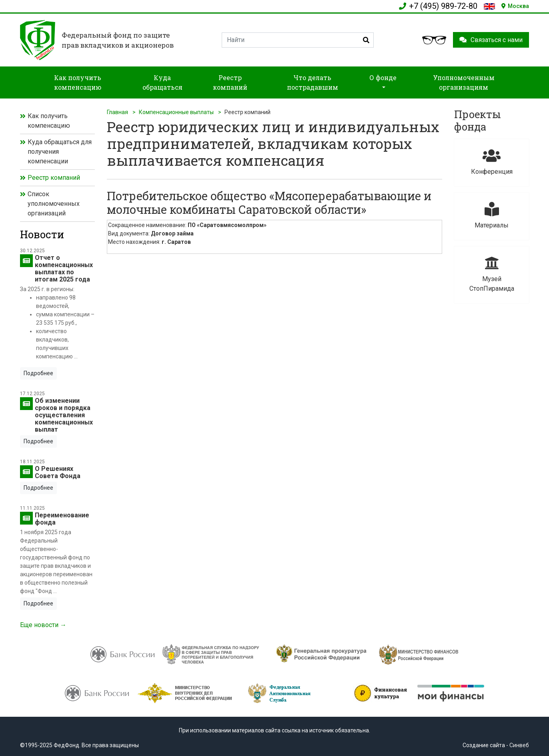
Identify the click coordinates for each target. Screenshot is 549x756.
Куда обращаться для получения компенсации (60, 152)
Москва (515, 6)
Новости (42, 234)
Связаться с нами (491, 40)
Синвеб (519, 745)
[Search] (298, 40)
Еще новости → (43, 625)
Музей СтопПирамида (492, 274)
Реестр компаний (54, 178)
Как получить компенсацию (49, 121)
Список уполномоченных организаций (54, 204)
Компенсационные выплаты (176, 112)
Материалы (492, 216)
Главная (117, 112)
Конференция (492, 162)
